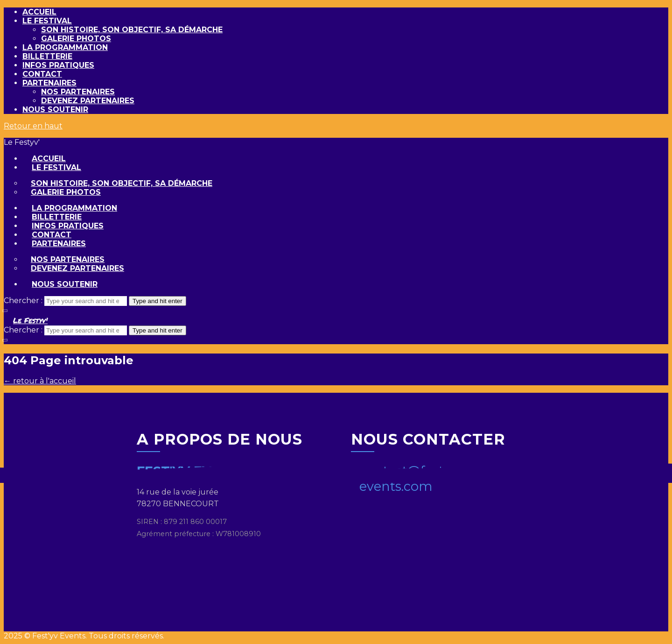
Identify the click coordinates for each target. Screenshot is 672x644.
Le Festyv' (30, 320)
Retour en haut (33, 126)
